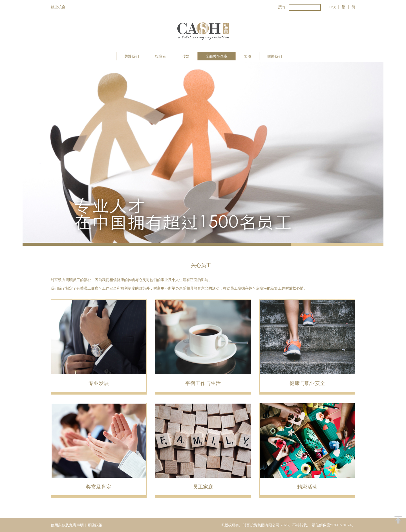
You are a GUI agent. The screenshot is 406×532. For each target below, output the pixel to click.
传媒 (186, 56)
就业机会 (58, 7)
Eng (332, 7)
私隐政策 (95, 525)
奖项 (248, 56)
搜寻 (282, 7)
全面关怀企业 (217, 56)
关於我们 (132, 56)
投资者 (161, 56)
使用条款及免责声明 (68, 525)
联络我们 (275, 56)
